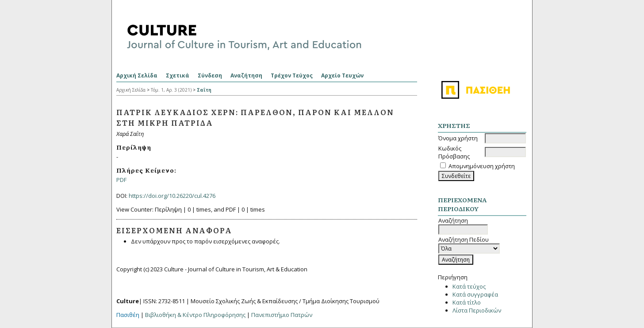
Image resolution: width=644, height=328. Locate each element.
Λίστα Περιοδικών (477, 310)
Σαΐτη (204, 90)
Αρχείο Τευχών (342, 75)
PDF (121, 180)
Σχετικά (178, 75)
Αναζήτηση (246, 75)
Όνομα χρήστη (458, 138)
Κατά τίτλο (467, 302)
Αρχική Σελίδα (137, 75)
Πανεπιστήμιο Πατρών (282, 315)
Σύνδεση (210, 75)
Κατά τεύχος (469, 286)
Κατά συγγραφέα (475, 294)
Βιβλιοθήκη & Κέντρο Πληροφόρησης (195, 315)
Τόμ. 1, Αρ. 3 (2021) (171, 90)
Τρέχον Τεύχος (292, 75)
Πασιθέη (128, 315)
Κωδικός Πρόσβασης (454, 152)
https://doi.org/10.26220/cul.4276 (172, 196)
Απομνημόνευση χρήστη (482, 166)
